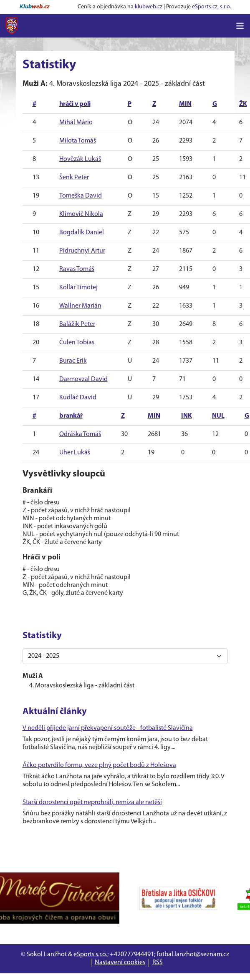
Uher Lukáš (75, 453)
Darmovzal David (83, 379)
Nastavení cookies (120, 962)
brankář (71, 416)
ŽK (243, 104)
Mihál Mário (76, 123)
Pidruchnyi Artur (82, 251)
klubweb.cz (149, 7)
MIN (185, 104)
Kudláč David (78, 398)
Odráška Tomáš (80, 434)
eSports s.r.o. (90, 955)
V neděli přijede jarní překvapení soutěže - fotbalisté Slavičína (108, 728)
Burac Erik (73, 361)
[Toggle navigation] (240, 26)
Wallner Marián (80, 306)
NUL (218, 416)
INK (187, 416)
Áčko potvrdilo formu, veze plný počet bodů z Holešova (99, 765)
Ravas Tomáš (77, 269)
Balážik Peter (77, 324)
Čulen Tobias (77, 343)
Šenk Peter (74, 178)
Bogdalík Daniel (82, 233)
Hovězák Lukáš (80, 159)
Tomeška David (81, 196)
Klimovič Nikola (81, 214)
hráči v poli (75, 104)
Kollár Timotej (78, 288)
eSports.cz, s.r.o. (212, 7)
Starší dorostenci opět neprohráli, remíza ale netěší (92, 802)
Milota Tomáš (78, 141)
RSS (158, 962)
